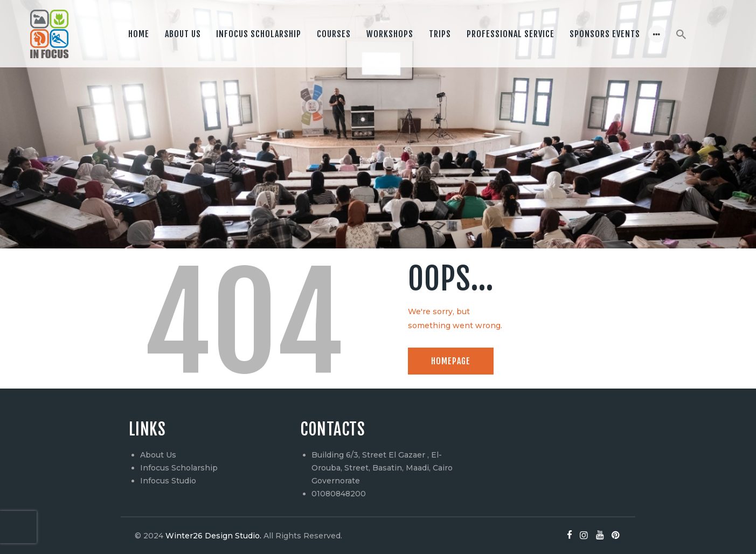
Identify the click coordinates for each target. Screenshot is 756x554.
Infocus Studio (168, 481)
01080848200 (339, 494)
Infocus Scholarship (179, 468)
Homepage (451, 361)
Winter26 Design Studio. (212, 536)
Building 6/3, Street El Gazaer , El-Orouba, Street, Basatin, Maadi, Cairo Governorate (382, 468)
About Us (158, 455)
